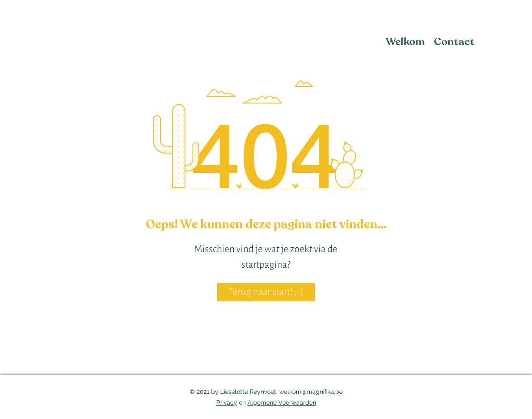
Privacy (227, 402)
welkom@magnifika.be (311, 392)
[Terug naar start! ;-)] (266, 292)
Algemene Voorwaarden (282, 402)
